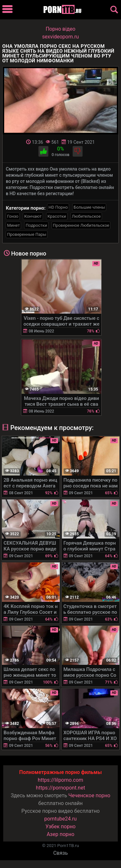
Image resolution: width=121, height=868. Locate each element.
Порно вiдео (60, 29)
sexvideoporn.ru (61, 37)
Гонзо (13, 216)
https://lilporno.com (60, 780)
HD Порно (58, 207)
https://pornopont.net (60, 788)
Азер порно (61, 834)
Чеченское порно (89, 795)
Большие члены (89, 207)
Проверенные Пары (27, 234)
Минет (13, 225)
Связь (60, 853)
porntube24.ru (60, 819)
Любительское (86, 216)
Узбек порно (61, 826)
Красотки (57, 216)
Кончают (33, 216)
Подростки (36, 225)
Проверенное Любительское (81, 225)
